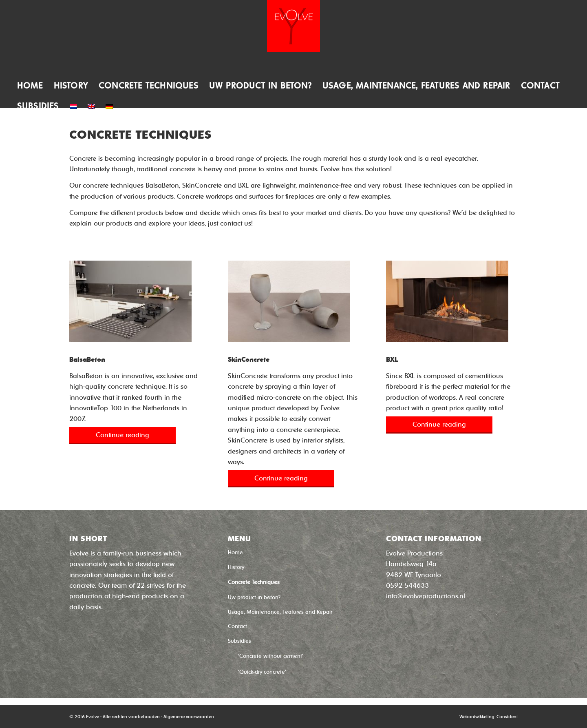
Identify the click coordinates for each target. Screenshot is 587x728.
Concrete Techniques (254, 582)
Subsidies (239, 641)
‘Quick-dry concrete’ (262, 672)
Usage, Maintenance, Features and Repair (280, 612)
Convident (507, 717)
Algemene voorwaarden (189, 717)
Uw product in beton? (254, 597)
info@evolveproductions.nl (426, 596)
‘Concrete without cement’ (271, 656)
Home (235, 552)
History (236, 567)
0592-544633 (407, 585)
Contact (237, 626)
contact (231, 223)
